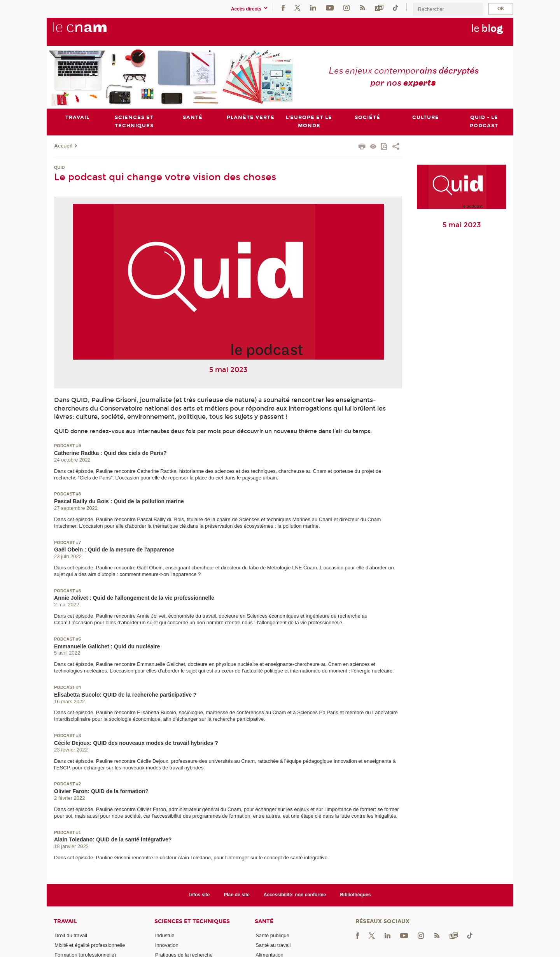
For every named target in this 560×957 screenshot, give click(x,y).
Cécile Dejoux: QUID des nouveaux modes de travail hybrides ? (136, 743)
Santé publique (272, 935)
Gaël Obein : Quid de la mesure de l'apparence (114, 550)
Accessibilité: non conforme (295, 895)
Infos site (200, 895)
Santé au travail (273, 945)
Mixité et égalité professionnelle (90, 945)
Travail (65, 921)
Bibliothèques (355, 895)
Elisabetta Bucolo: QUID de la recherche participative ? (125, 695)
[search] (448, 9)
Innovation (167, 945)
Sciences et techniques (192, 921)
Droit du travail (71, 935)
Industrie (165, 935)
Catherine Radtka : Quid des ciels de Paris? (110, 453)
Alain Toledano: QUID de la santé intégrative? (113, 839)
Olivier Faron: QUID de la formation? (101, 791)
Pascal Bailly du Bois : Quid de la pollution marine (119, 501)
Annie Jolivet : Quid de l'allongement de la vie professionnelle (134, 598)
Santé (264, 921)
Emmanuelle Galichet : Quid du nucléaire (107, 646)
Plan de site (237, 895)
